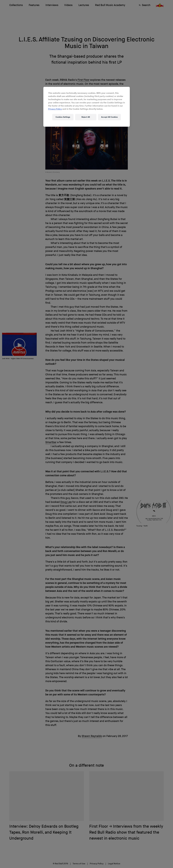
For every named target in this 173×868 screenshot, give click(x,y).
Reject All (86, 117)
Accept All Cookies (109, 117)
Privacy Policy (55, 109)
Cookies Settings (63, 117)
